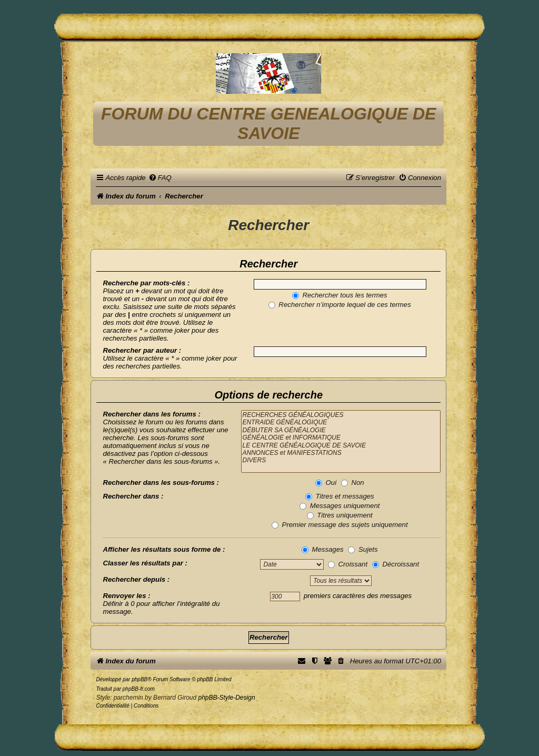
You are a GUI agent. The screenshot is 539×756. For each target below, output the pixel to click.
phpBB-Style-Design (227, 698)
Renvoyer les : (126, 596)
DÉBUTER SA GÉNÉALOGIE (341, 430)
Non (353, 483)
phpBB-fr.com (139, 689)
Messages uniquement (340, 506)
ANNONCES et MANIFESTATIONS (341, 453)
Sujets (363, 549)
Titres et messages (340, 496)
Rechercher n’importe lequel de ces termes (340, 305)
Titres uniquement (340, 515)
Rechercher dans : (133, 496)
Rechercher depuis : (136, 579)
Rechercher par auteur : (142, 350)
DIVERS (341, 460)
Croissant (348, 564)
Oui (326, 483)
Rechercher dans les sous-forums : (161, 483)
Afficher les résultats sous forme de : (164, 549)
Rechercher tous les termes (340, 295)
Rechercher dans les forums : (151, 414)
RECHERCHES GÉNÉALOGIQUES (341, 415)
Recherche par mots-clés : (146, 283)
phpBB (139, 679)
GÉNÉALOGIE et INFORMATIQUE (341, 437)
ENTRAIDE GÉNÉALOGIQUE (341, 422)
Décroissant (396, 564)
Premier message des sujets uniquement (340, 525)
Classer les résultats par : (145, 563)
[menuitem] (160, 178)
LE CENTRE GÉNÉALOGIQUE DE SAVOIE (341, 445)
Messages (323, 549)
